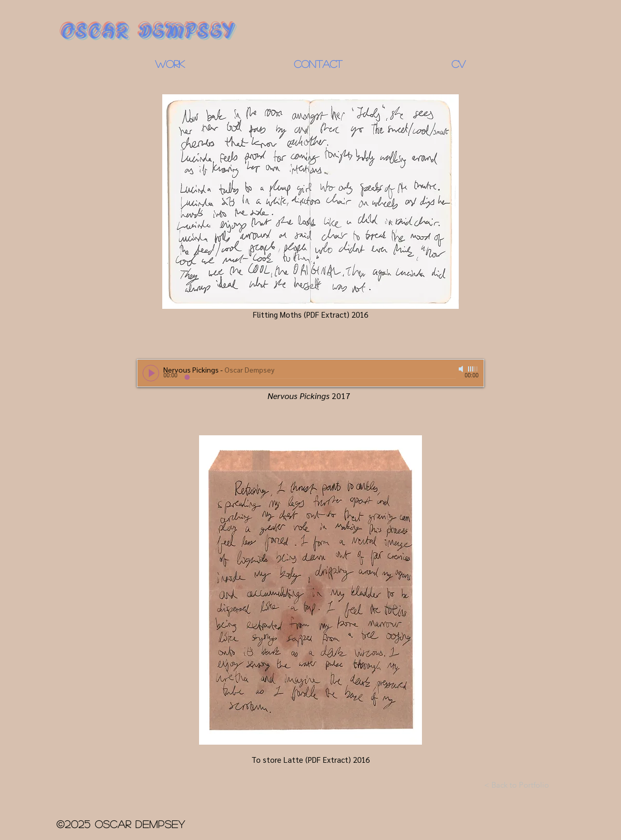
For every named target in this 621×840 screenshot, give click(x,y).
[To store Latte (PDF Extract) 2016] (310, 596)
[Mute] (462, 369)
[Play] (151, 373)
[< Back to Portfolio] (517, 785)
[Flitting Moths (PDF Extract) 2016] (310, 208)
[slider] (473, 369)
